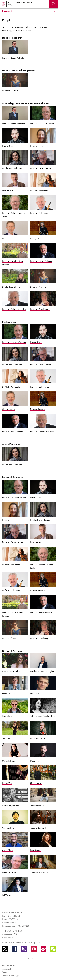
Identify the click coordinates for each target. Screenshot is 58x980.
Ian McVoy (7, 783)
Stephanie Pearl (37, 805)
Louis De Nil (35, 694)
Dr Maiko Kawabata (39, 191)
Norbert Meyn (8, 239)
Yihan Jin (6, 738)
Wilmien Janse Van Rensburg (43, 716)
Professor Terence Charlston (42, 124)
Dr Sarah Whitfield (10, 91)
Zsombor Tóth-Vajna (39, 873)
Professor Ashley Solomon (41, 261)
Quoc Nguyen (36, 783)
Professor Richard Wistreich (14, 309)
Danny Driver (8, 146)
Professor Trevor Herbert (41, 168)
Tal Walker (7, 895)
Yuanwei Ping (8, 828)
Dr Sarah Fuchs (37, 146)
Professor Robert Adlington (14, 58)
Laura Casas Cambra (11, 671)
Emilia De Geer (9, 694)
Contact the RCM (10, 934)
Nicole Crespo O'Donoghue (42, 671)
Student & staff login (11, 976)
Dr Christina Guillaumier (12, 168)
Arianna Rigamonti (38, 828)
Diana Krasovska (37, 738)
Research (7, 11)
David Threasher (9, 873)
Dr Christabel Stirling (11, 287)
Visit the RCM (8, 938)
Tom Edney (7, 716)
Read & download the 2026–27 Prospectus (21, 943)
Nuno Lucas (35, 761)
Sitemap (6, 972)
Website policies (9, 966)
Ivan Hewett (7, 191)
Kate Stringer (36, 850)
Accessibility (7, 969)
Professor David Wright (40, 309)
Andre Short (7, 850)
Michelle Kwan (9, 761)
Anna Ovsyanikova (11, 805)
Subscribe (29, 958)
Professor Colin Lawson (40, 213)
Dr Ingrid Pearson (38, 239)
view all (28, 30)
